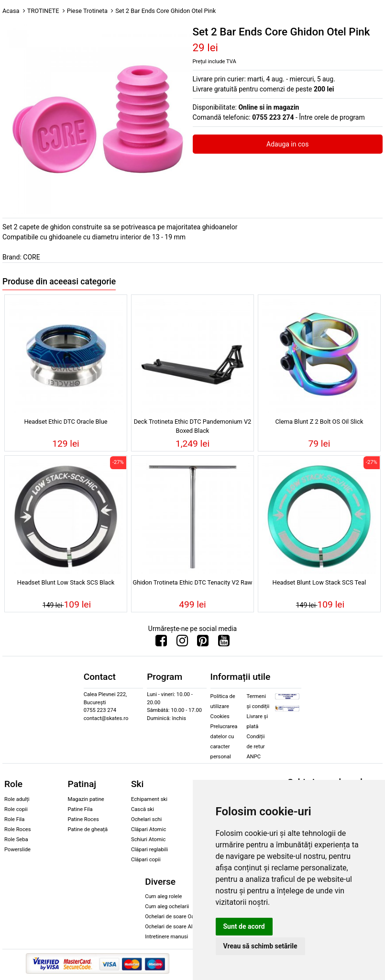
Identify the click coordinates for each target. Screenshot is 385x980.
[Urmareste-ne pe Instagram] (182, 643)
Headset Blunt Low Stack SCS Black (66, 582)
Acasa (11, 11)
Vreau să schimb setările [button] (260, 946)
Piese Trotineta (87, 11)
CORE (31, 257)
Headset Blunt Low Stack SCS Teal (319, 582)
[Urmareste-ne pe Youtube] (224, 643)
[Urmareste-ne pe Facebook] (161, 643)
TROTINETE (43, 11)
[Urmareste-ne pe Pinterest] (203, 643)
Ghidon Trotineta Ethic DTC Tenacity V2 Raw (192, 582)
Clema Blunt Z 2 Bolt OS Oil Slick (319, 422)
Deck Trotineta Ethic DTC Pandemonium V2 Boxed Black (193, 426)
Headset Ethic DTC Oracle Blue (66, 422)
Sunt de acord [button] (244, 926)
